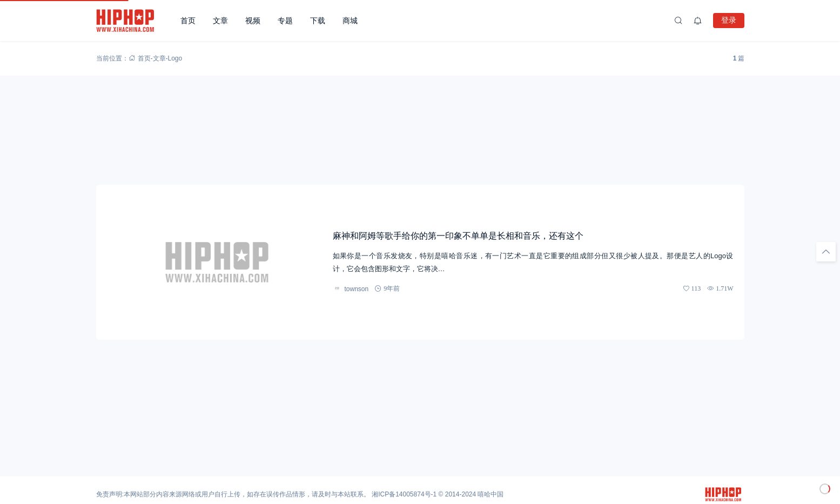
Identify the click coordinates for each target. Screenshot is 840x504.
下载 (318, 21)
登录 (729, 20)
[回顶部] (826, 252)
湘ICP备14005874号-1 (404, 494)
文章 (220, 21)
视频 (253, 21)
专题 (285, 21)
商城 (350, 21)
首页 (188, 21)
